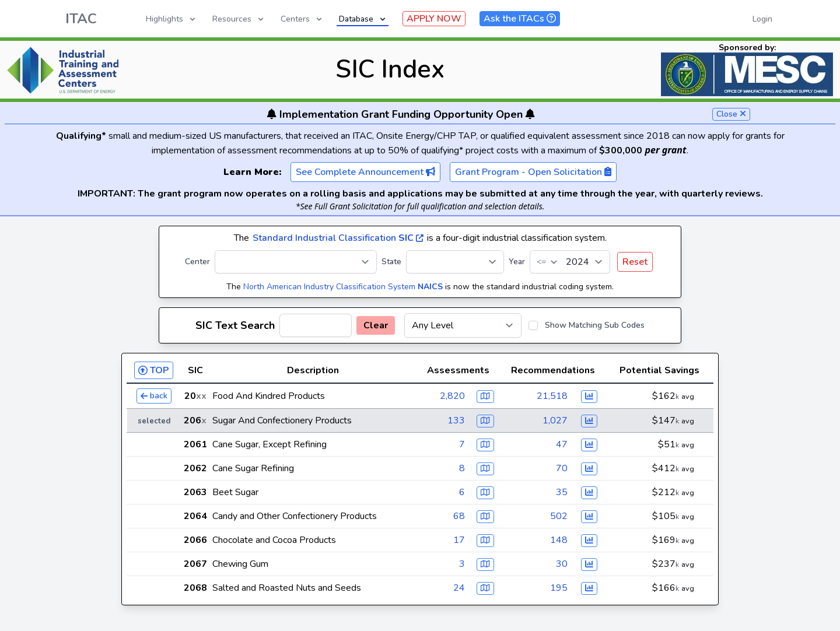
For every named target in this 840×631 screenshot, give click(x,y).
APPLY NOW (434, 19)
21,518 (552, 396)
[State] (455, 262)
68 (459, 516)
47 (562, 444)
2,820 (452, 396)
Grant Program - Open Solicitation (533, 172)
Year (517, 262)
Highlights (171, 19)
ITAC (81, 19)
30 (562, 564)
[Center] (296, 262)
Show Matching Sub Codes (595, 325)
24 (459, 588)
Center (197, 262)
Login (762, 19)
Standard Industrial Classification (338, 238)
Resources (239, 19)
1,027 (555, 420)
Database (363, 19)
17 (459, 540)
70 (562, 468)
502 (559, 516)
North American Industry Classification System (343, 287)
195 (559, 588)
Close (731, 114)
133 (456, 420)
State (391, 262)
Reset (635, 262)
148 (559, 540)
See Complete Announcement (365, 172)
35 (562, 492)
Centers (302, 19)
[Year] (570, 262)
